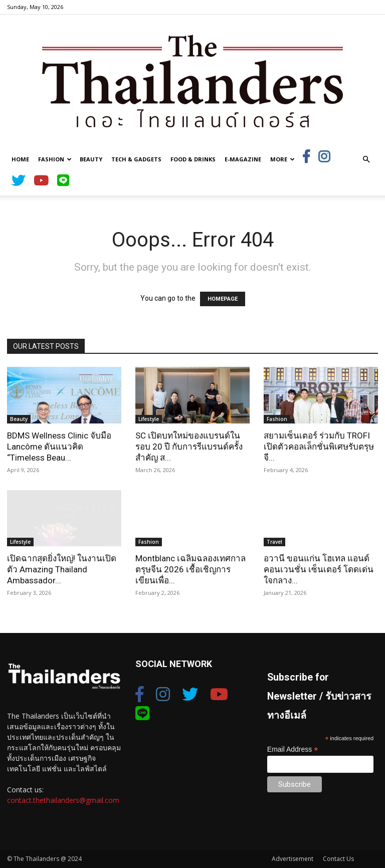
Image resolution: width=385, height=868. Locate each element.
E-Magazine (243, 159)
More (282, 159)
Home (20, 159)
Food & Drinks (193, 159)
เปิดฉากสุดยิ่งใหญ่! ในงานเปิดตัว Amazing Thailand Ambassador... (62, 569)
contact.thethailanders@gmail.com (63, 800)
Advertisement (293, 859)
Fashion (55, 159)
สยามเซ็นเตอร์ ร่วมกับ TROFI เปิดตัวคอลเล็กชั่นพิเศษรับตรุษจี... (319, 447)
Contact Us (338, 859)
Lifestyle (149, 419)
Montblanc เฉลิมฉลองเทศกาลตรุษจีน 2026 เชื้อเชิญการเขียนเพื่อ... (190, 569)
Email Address (293, 749)
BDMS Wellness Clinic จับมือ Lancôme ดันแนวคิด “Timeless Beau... (59, 447)
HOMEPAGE (223, 299)
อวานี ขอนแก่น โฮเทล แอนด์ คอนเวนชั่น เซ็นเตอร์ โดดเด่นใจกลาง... (319, 569)
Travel (274, 542)
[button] (366, 160)
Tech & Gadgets (136, 159)
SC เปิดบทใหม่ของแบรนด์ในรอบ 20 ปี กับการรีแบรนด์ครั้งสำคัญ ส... (189, 447)
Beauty (91, 159)
